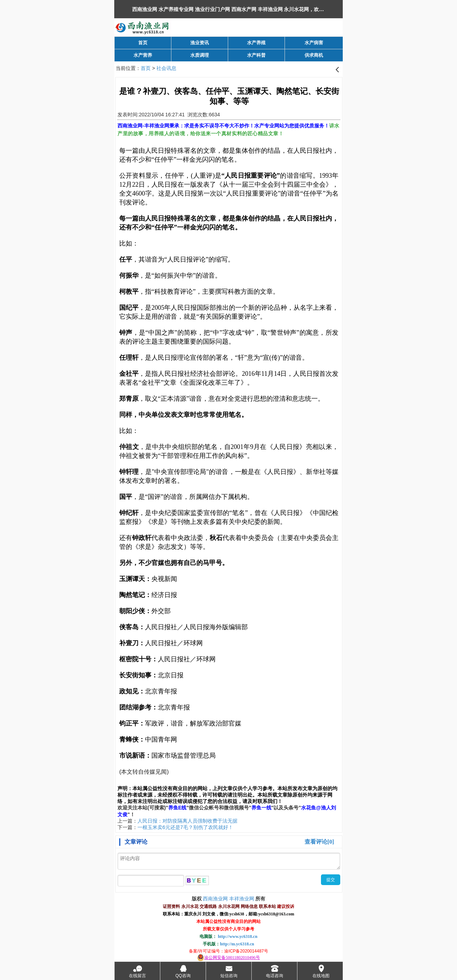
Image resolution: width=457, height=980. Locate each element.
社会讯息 (166, 68)
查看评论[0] (319, 842)
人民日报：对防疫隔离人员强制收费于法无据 (187, 821)
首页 (146, 68)
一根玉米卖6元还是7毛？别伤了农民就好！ (185, 827)
